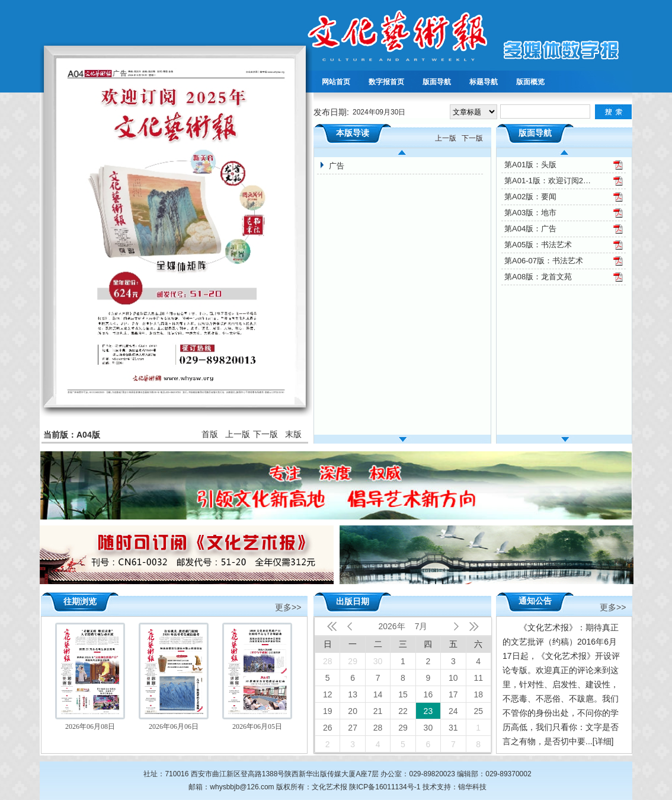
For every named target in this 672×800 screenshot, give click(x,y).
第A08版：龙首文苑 (538, 277)
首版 (210, 434)
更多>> (288, 606)
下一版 (265, 434)
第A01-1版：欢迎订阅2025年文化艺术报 (549, 181)
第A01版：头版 (530, 165)
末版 (293, 434)
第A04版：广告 (530, 229)
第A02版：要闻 (530, 197)
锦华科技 (472, 787)
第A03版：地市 (530, 213)
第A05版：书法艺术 (538, 245)
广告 (337, 166)
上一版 (238, 434)
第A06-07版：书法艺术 (544, 261)
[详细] (603, 741)
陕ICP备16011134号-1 (385, 787)
